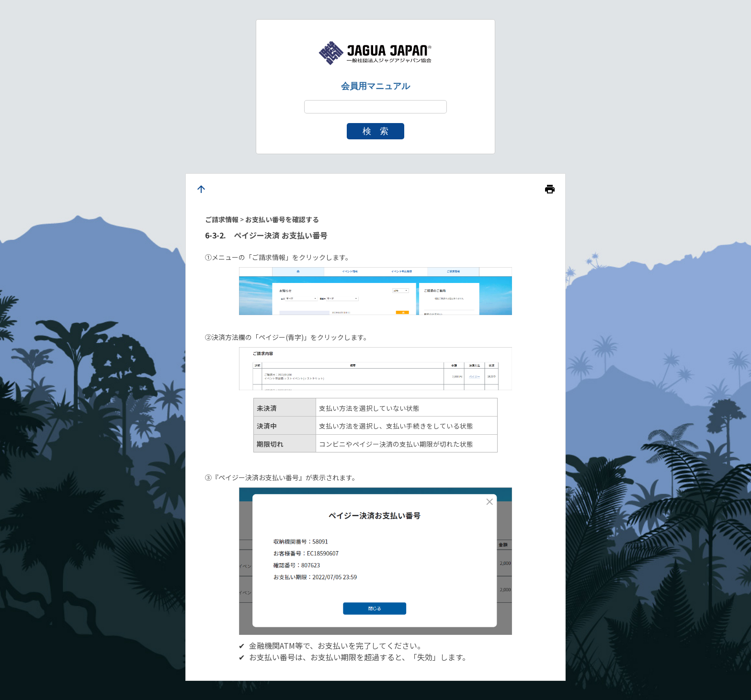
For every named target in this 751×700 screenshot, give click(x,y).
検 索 (375, 131)
